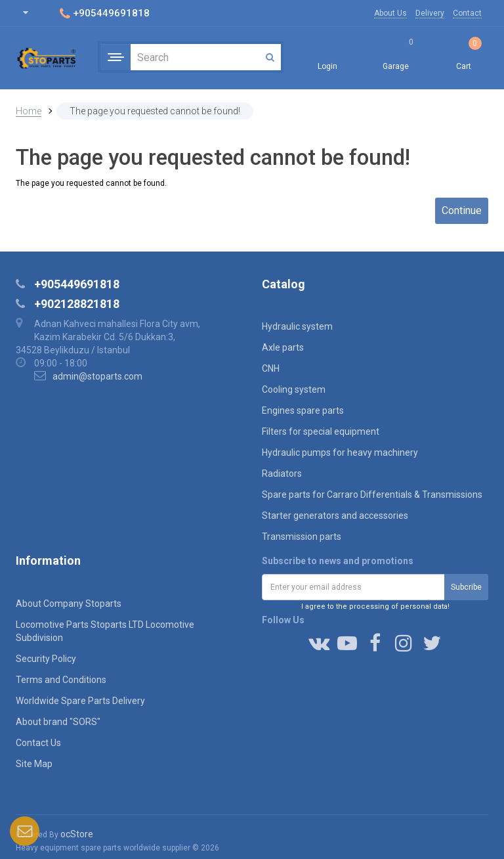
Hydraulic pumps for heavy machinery (340, 452)
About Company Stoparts (69, 604)
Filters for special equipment (321, 431)
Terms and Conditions (61, 680)
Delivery (430, 13)
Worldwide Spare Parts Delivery (80, 701)
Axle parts (283, 347)
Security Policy (46, 659)
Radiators (282, 474)
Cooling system (294, 389)
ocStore (77, 834)
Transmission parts (302, 537)
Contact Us (38, 743)
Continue (462, 210)
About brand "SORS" (58, 722)
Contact (467, 13)
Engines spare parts (303, 410)
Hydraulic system (297, 326)
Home (29, 111)
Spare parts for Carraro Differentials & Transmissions (372, 495)
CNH (271, 368)
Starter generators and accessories (335, 516)
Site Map (34, 764)
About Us (390, 13)
